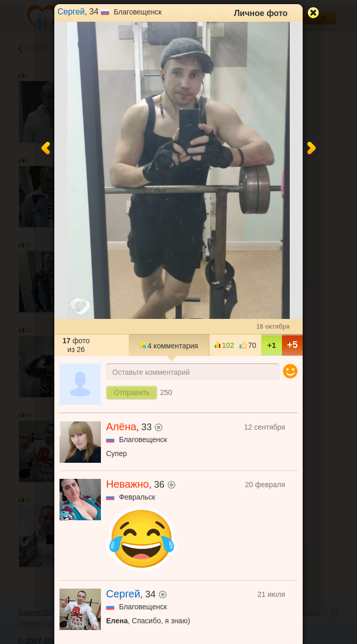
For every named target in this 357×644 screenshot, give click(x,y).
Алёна (121, 427)
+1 (271, 345)
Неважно (128, 484)
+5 (293, 345)
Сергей (71, 12)
